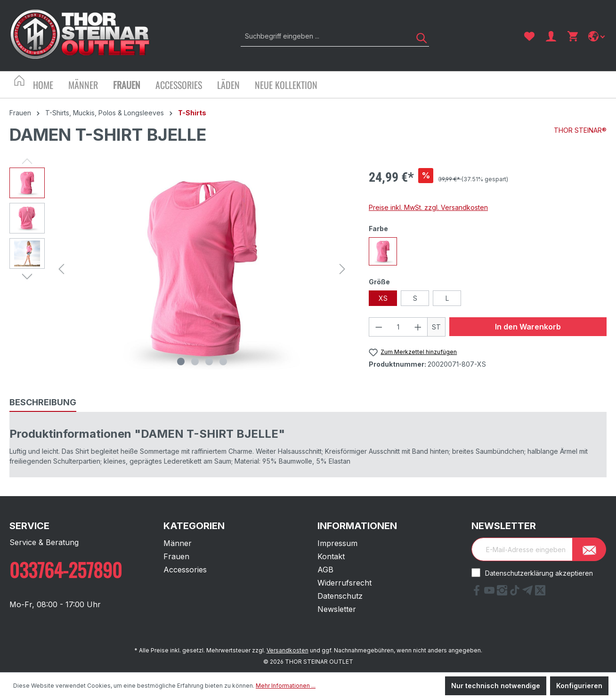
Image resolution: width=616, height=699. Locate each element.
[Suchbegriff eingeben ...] (324, 36)
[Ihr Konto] (551, 36)
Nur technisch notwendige (496, 686)
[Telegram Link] (529, 593)
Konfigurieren (579, 686)
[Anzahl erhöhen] (418, 327)
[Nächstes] (342, 269)
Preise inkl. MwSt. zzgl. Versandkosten (428, 207)
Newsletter (337, 609)
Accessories (185, 570)
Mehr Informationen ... (286, 686)
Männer (178, 543)
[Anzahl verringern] (379, 327)
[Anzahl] (398, 327)
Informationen (357, 526)
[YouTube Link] (490, 593)
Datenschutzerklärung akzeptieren (539, 573)
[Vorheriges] (61, 269)
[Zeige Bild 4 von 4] (223, 362)
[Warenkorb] (573, 36)
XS (383, 298)
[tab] (43, 403)
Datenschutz (340, 596)
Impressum (337, 543)
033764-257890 (66, 570)
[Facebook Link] (478, 593)
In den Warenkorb (528, 327)
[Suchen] (418, 36)
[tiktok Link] (516, 593)
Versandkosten (288, 650)
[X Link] (540, 593)
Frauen (176, 556)
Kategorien (194, 526)
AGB (325, 570)
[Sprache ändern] (597, 36)
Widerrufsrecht (344, 583)
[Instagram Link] (503, 593)
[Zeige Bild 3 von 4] (209, 362)
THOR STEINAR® (580, 130)
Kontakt (331, 556)
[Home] (51, 86)
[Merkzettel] (529, 36)
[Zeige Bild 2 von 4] (195, 362)
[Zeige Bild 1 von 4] (181, 362)
